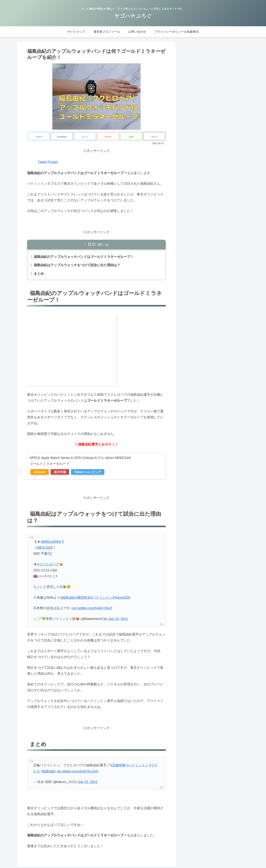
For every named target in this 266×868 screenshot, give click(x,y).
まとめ (39, 274)
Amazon (40, 473)
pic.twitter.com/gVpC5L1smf (77, 772)
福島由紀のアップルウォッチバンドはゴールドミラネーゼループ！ (84, 257)
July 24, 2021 (118, 620)
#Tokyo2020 (121, 598)
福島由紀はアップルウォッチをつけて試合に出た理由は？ (77, 266)
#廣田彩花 (83, 598)
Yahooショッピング (88, 473)
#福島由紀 (68, 598)
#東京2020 (45, 548)
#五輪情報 (118, 766)
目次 (92, 244)
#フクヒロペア (48, 565)
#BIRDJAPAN (51, 542)
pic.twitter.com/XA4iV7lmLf (92, 609)
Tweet (42, 162)
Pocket (53, 162)
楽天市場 (60, 473)
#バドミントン (101, 598)
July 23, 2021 (88, 783)
